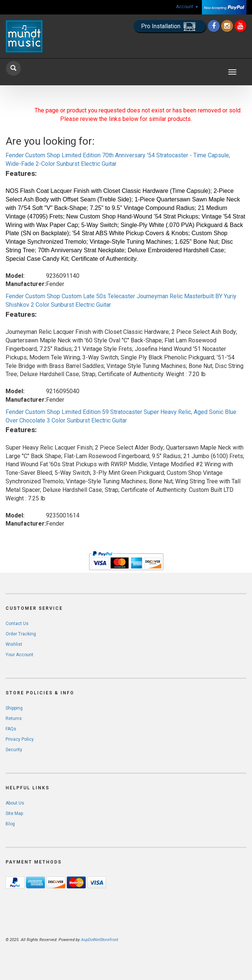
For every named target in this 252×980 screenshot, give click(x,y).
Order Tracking (21, 634)
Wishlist (14, 644)
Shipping (14, 708)
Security (14, 750)
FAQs (11, 729)
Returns (14, 718)
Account (187, 7)
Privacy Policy (20, 739)
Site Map (14, 813)
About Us (15, 803)
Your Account (19, 655)
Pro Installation (170, 27)
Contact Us (17, 624)
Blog (10, 824)
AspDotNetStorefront (99, 940)
